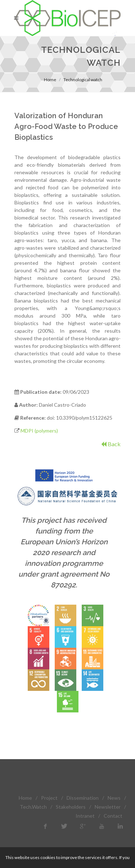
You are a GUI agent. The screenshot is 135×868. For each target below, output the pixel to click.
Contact (113, 816)
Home (50, 80)
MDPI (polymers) (39, 431)
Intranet (85, 816)
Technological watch (83, 80)
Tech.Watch (33, 807)
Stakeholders (71, 807)
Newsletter (108, 807)
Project (49, 798)
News (114, 798)
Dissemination (83, 798)
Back (111, 444)
